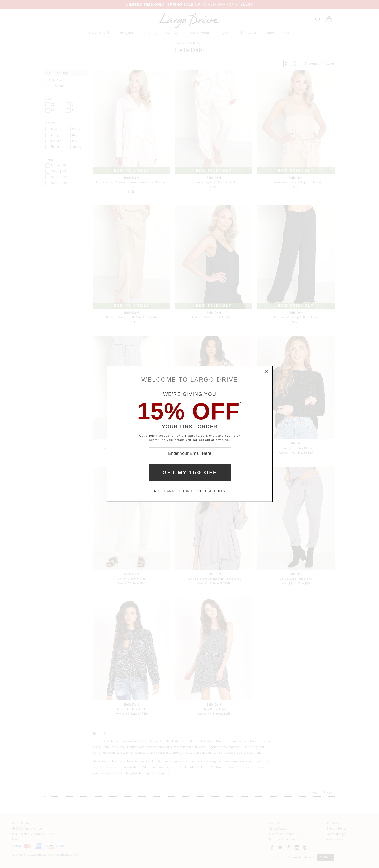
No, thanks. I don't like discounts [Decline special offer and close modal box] (190, 491)
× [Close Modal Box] (267, 372)
